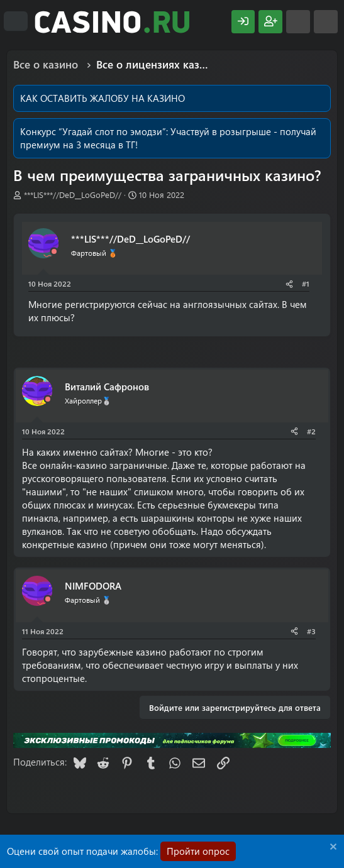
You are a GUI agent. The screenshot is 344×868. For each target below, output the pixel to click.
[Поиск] (326, 22)
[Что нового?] (298, 22)
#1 (306, 283)
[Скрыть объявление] (332, 848)
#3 (311, 631)
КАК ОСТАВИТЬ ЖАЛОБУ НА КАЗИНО (103, 98)
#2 (311, 431)
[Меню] (16, 21)
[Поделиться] (289, 284)
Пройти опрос (198, 851)
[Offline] (54, 252)
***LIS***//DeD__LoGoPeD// (73, 195)
